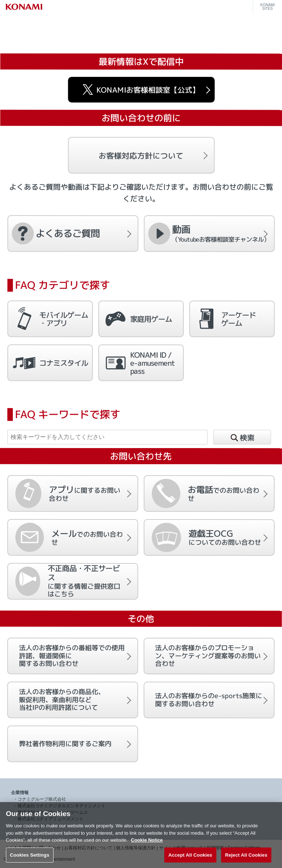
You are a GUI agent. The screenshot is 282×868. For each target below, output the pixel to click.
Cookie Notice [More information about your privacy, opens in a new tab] (147, 848)
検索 (242, 438)
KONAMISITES (268, 7)
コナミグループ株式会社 (42, 799)
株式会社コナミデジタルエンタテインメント (62, 806)
